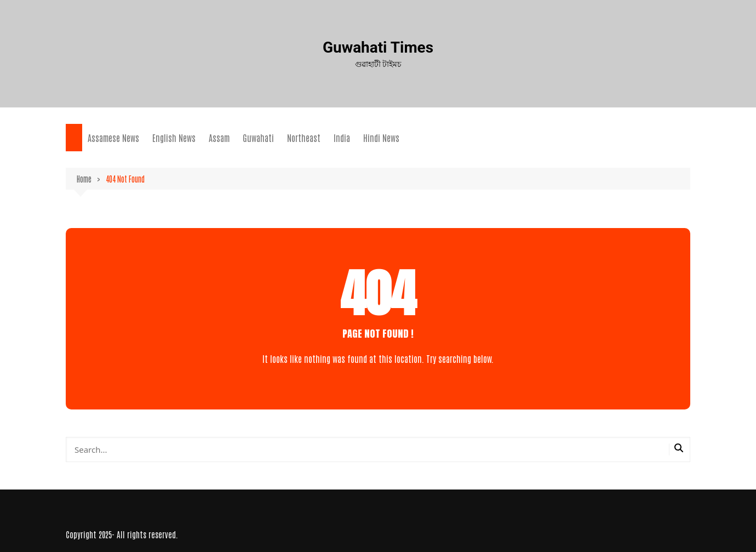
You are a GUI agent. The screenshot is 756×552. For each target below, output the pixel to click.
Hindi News (381, 138)
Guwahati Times (378, 47)
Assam (219, 138)
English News (174, 138)
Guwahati (258, 138)
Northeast (304, 138)
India (342, 138)
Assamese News (113, 138)
